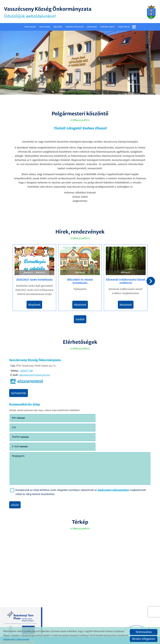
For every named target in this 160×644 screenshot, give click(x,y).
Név (20, 415)
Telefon (22, 425)
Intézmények (92, 26)
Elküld (16, 483)
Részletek (36, 303)
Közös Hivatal (45, 26)
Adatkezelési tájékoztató (73, 623)
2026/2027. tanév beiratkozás (36, 278)
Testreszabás (144, 632)
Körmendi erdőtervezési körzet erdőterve (124, 280)
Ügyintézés (58, 26)
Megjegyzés (20, 434)
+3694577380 (26, 369)
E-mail (91, 425)
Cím (85, 415)
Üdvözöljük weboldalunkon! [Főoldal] (52, 12)
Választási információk (74, 26)
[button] (150, 281)
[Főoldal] (151, 12)
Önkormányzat (30, 26)
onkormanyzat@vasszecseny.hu (34, 373)
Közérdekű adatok (107, 26)
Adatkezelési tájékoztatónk (16, 640)
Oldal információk (46, 623)
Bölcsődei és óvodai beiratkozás (80, 280)
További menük (127, 26)
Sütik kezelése (116, 623)
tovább (80, 317)
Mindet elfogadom (144, 639)
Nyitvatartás (20, 391)
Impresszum (98, 623)
